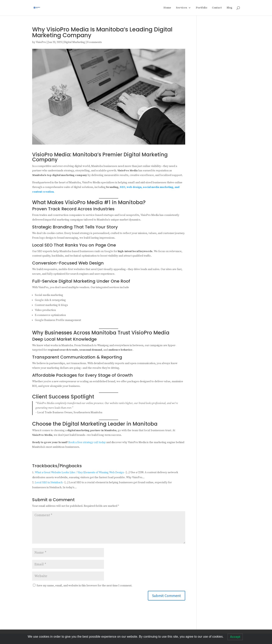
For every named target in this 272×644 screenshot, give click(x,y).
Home (167, 8)
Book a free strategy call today (87, 442)
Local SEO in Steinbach (49, 482)
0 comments (94, 42)
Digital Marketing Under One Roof (94, 281)
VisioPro (41, 42)
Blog (229, 8)
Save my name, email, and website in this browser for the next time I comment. (84, 586)
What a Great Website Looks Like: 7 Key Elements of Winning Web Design (79, 472)
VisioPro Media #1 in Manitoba (104, 202)
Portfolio (201, 8)
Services (182, 8)
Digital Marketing (74, 42)
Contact (217, 8)
